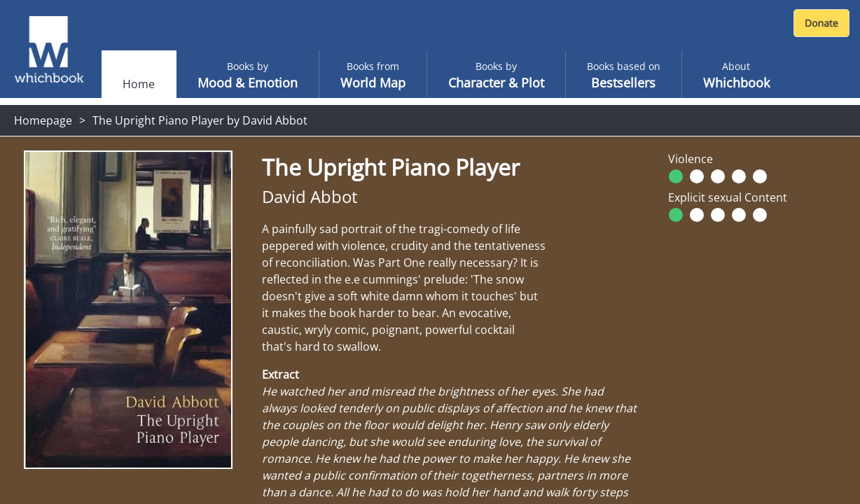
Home (139, 84)
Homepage (43, 120)
